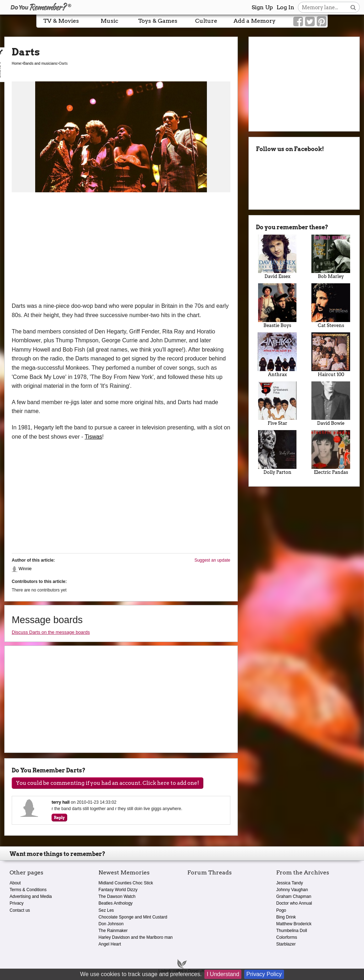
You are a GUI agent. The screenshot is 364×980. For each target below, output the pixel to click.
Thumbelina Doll (292, 931)
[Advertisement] (121, 248)
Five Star (277, 404)
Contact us (20, 910)
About (15, 883)
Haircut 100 (331, 355)
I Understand (223, 974)
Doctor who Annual (294, 903)
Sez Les (106, 910)
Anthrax (277, 355)
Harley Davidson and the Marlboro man (136, 937)
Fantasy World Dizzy (118, 890)
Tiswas (93, 437)
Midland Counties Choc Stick (126, 883)
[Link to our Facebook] (298, 22)
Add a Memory (255, 21)
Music (109, 21)
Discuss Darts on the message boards (51, 632)
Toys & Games (158, 21)
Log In (285, 7)
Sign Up (262, 7)
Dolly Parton (277, 452)
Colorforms (287, 937)
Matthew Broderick (294, 924)
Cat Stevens (331, 306)
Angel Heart (110, 944)
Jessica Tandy (290, 883)
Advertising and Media (31, 896)
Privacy (17, 903)
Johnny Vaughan (292, 890)
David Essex (277, 257)
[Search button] (353, 7)
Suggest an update (212, 560)
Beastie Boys (277, 306)
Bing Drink (286, 917)
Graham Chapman (294, 896)
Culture (206, 21)
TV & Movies (61, 21)
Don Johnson (111, 924)
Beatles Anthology (116, 903)
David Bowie (331, 404)
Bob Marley (331, 257)
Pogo (281, 910)
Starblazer (286, 944)
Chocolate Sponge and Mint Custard (133, 917)
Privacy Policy (264, 974)
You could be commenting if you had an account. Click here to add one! (108, 783)
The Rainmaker (113, 931)
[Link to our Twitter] (310, 22)
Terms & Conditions (28, 890)
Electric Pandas (331, 452)
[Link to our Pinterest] (322, 22)
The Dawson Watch (117, 896)
